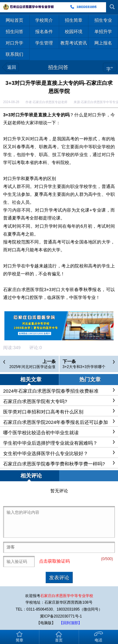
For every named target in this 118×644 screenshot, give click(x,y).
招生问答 (58, 67)
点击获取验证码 (54, 561)
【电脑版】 (46, 623)
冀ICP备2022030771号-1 (61, 616)
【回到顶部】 (70, 623)
